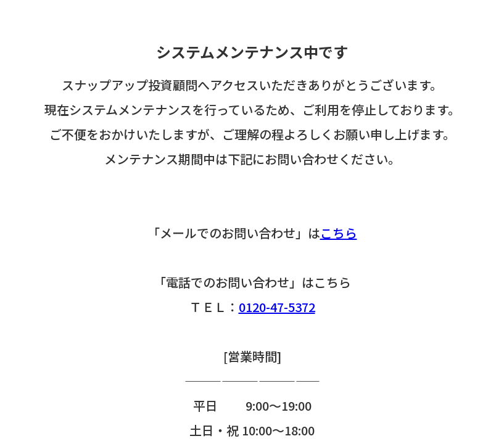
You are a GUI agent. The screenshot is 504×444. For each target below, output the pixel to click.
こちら (339, 233)
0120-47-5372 (277, 307)
